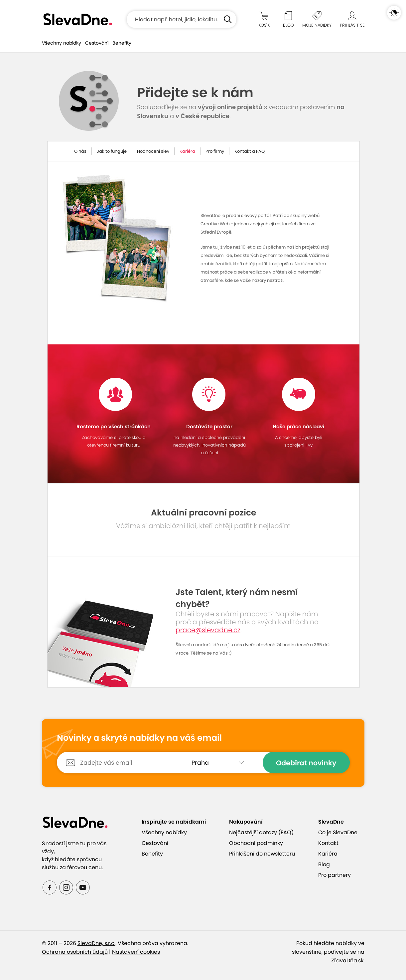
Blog (324, 865)
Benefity (122, 43)
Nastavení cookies (136, 952)
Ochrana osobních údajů (75, 952)
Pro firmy (215, 152)
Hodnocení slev (153, 152)
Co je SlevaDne (338, 833)
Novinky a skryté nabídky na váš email (139, 738)
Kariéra (187, 152)
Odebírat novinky (306, 763)
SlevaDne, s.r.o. (96, 944)
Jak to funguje (112, 152)
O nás (80, 152)
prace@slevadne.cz (208, 630)
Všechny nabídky (62, 43)
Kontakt (328, 843)
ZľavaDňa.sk (347, 961)
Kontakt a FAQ (250, 152)
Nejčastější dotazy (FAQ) (261, 833)
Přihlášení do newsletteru (262, 854)
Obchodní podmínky (256, 843)
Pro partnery (335, 875)
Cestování (97, 43)
